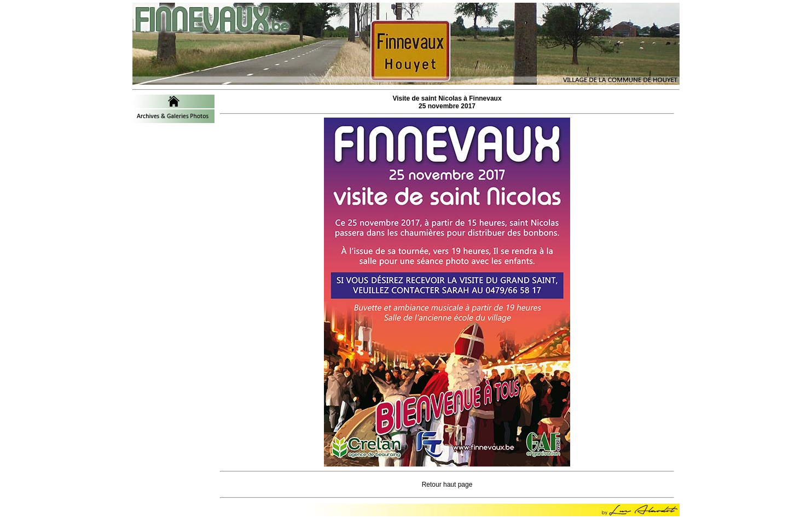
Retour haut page (447, 485)
